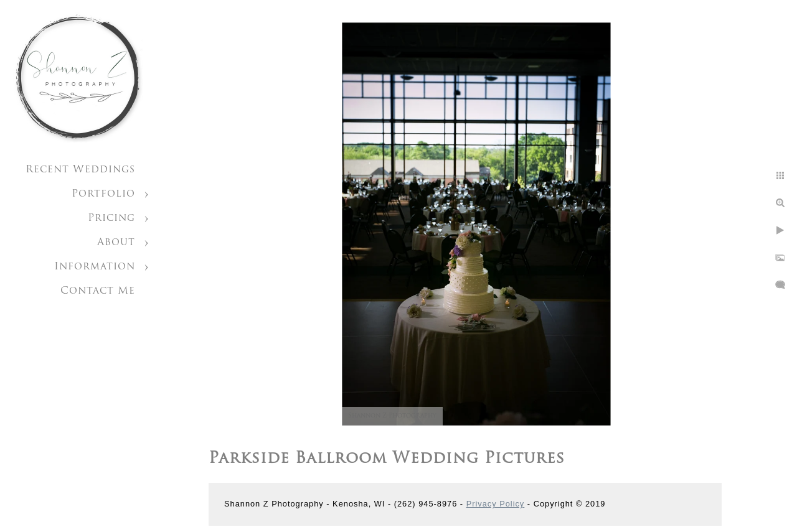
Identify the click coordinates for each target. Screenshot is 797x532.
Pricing (111, 218)
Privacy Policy (496, 504)
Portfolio (103, 194)
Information (95, 267)
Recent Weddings (80, 170)
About (116, 243)
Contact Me (98, 291)
